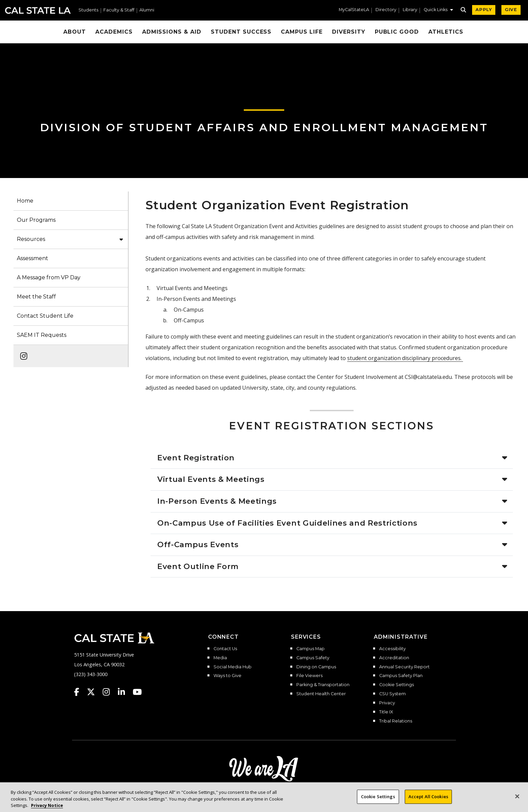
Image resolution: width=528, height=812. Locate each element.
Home (25, 201)
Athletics (446, 32)
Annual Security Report (404, 667)
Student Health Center (321, 694)
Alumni (147, 10)
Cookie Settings (397, 685)
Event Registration (196, 458)
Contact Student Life (45, 316)
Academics (114, 32)
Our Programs (36, 220)
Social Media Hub (233, 667)
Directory (386, 10)
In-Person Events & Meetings (218, 501)
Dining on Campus (316, 667)
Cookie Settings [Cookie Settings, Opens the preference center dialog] (378, 801)
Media (220, 658)
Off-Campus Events (199, 544)
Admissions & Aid (172, 32)
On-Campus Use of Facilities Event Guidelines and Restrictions (289, 523)
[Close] (517, 801)
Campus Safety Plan (401, 676)
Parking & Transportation (323, 685)
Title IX (386, 712)
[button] (438, 10)
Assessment (32, 258)
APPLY (484, 10)
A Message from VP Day (49, 277)
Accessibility (392, 649)
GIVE (511, 10)
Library (410, 10)
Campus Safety (313, 658)
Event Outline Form (199, 566)
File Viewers (309, 676)
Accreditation (394, 658)
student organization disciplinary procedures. (405, 358)
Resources (31, 239)
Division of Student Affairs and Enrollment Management (264, 127)
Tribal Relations (396, 721)
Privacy (387, 703)
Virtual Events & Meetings (211, 479)
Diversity (349, 32)
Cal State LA (38, 10)
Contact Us (225, 649)
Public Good (397, 32)
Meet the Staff (36, 297)
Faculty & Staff (119, 10)
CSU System (392, 694)
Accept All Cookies (428, 801)
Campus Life (302, 32)
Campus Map (310, 649)
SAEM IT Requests (42, 335)
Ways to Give (227, 676)
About (75, 32)
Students (88, 10)
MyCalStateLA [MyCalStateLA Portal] (354, 10)
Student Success (241, 32)
